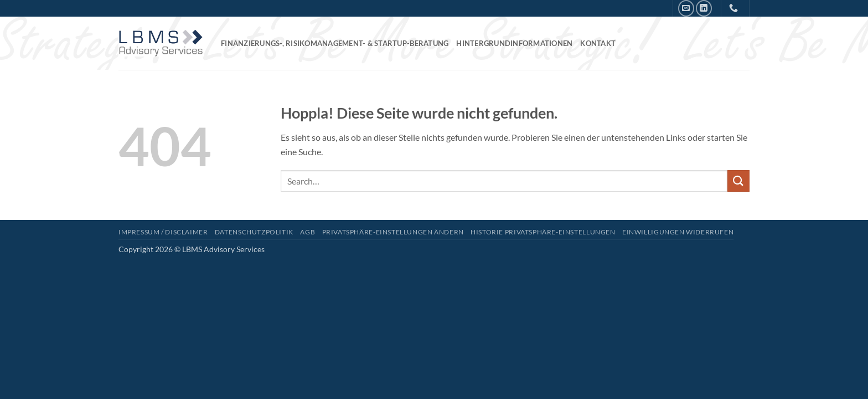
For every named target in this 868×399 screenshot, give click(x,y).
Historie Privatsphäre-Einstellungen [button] (543, 232)
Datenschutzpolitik (254, 232)
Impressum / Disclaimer (163, 232)
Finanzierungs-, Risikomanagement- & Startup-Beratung (335, 43)
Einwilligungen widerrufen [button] (678, 232)
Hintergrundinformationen (514, 43)
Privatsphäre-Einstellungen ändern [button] (393, 232)
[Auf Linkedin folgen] (704, 8)
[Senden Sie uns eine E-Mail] (686, 8)
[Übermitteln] (738, 181)
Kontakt (598, 43)
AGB (308, 232)
